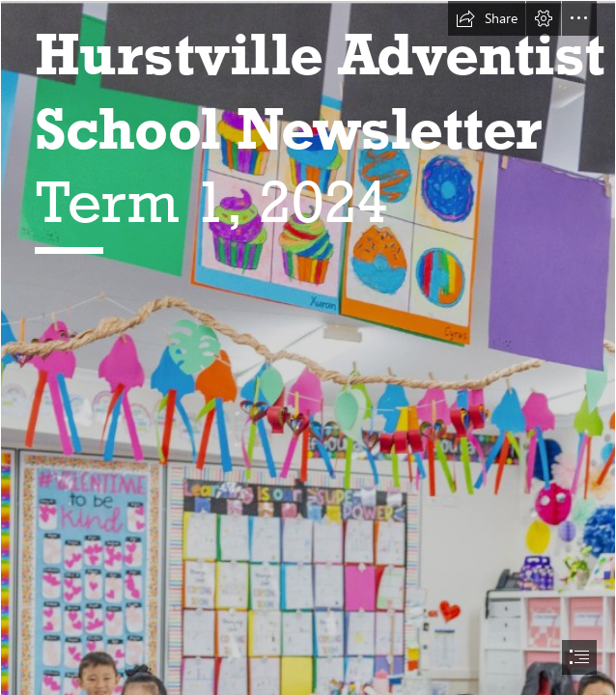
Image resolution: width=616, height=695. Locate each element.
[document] (308, 347)
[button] (487, 18)
